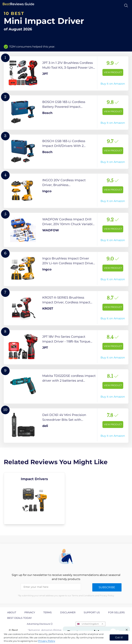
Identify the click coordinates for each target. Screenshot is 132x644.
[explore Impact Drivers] (34, 498)
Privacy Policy (47, 641)
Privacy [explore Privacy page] (30, 612)
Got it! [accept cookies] (119, 637)
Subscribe (107, 587)
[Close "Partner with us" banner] (127, 630)
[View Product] (66, 73)
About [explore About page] (12, 612)
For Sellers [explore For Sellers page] (116, 612)
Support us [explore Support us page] (92, 612)
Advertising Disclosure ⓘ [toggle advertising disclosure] (40, 624)
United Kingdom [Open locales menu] (90, 624)
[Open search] (126, 6)
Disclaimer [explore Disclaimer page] (68, 612)
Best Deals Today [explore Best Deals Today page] (20, 618)
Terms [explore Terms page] (48, 612)
